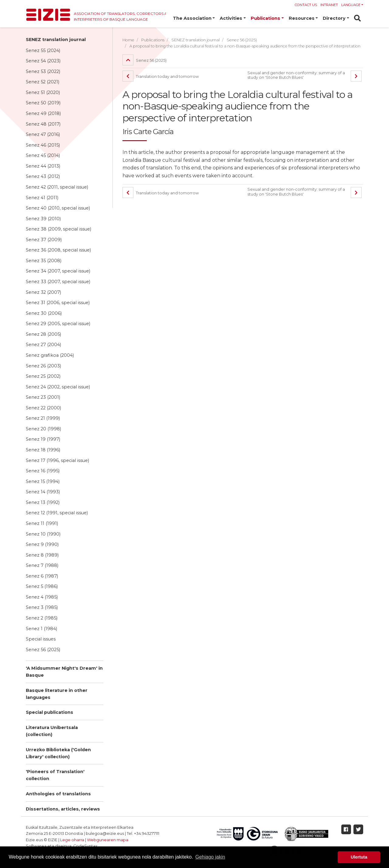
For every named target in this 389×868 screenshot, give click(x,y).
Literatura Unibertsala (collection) (52, 731)
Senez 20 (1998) (43, 429)
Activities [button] (231, 18)
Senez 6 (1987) (42, 576)
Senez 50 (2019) (43, 103)
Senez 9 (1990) (42, 544)
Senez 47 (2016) (43, 134)
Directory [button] (334, 18)
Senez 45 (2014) (43, 155)
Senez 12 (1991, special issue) (57, 513)
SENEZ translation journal (56, 40)
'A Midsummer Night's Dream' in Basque (64, 672)
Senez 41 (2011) (42, 198)
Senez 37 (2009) (44, 240)
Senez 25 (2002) (43, 376)
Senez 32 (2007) (43, 292)
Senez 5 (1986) (42, 586)
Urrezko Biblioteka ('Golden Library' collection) (58, 753)
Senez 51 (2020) (43, 92)
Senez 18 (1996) (43, 450)
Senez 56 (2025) (43, 650)
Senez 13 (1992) (43, 502)
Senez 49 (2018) (43, 113)
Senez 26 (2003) (43, 366)
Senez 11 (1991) (42, 523)
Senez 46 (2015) (43, 145)
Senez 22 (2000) (43, 408)
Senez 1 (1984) (41, 629)
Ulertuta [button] (359, 857)
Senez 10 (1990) (43, 534)
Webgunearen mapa (108, 840)
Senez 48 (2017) (43, 124)
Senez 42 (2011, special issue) (57, 187)
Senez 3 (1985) (42, 607)
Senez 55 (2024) (43, 50)
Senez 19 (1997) (43, 439)
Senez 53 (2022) (43, 71)
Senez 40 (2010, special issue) (58, 208)
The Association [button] (192, 18)
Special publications (50, 712)
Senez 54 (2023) (43, 61)
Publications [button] (265, 18)
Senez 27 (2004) (43, 345)
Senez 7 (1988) (42, 565)
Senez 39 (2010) (43, 219)
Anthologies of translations (58, 794)
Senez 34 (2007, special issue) (58, 271)
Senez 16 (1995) (43, 471)
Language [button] (351, 5)
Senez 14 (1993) (43, 492)
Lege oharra (72, 840)
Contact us (306, 5)
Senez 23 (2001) (43, 397)
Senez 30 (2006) (44, 313)
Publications (153, 40)
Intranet (329, 5)
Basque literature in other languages (57, 694)
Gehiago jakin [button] (210, 857)
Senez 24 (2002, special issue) (58, 387)
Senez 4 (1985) (42, 597)
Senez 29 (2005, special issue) (58, 324)
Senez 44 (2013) (43, 166)
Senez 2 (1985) (42, 618)
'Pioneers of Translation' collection (55, 775)
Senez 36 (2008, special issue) (58, 250)
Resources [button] (302, 18)
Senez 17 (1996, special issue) (57, 460)
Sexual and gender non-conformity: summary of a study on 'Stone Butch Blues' (296, 75)
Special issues (41, 639)
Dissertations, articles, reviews (63, 809)
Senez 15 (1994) (43, 481)
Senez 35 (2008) (44, 261)
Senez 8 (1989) (42, 555)
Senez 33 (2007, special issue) (58, 282)
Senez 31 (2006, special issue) (58, 303)
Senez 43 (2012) (43, 176)
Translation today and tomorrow (161, 76)
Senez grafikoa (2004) (50, 355)
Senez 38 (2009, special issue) (59, 229)
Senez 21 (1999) (43, 418)
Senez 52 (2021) (43, 82)
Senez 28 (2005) (43, 334)
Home (128, 40)
